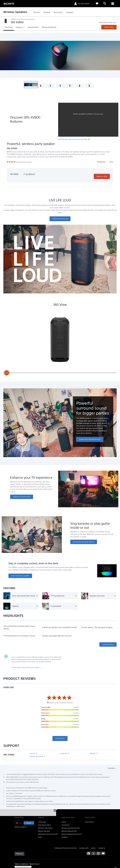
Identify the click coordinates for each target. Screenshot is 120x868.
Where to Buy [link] (109, 27)
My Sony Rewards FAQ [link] (69, 831)
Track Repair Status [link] (44, 825)
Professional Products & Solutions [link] (66, 848)
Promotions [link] (66, 825)
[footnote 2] (94, 627)
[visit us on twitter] (93, 853)
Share (110, 162)
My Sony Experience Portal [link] (70, 828)
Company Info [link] (84, 848)
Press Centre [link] (89, 822)
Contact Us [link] (102, 848)
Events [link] (64, 822)
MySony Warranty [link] (44, 831)
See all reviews (60, 738)
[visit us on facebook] (89, 853)
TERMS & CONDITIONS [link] (21, 864)
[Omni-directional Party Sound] (21, 596)
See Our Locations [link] (21, 827)
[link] (9, 3)
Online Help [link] (42, 822)
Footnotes (111, 768)
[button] (31, 85)
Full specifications (108, 644)
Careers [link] (93, 848)
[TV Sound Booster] (60, 596)
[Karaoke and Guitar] (99, 596)
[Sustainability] (60, 606)
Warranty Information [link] (45, 828)
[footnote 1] (35, 174)
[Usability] (21, 606)
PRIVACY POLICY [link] (34, 864)
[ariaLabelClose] (113, 4)
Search (29, 823)
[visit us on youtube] (103, 853)
